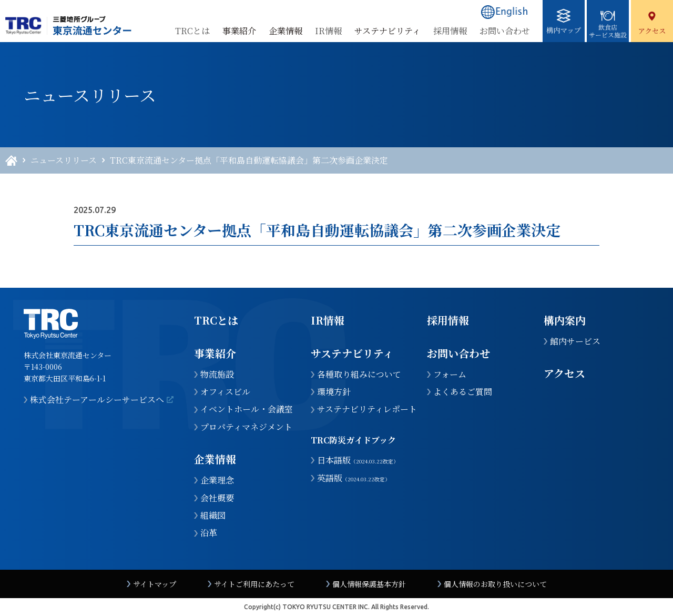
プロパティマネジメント (246, 427)
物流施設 (217, 375)
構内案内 (565, 320)
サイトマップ (155, 584)
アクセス (564, 373)
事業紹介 (215, 353)
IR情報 (328, 31)
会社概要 (217, 498)
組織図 (213, 516)
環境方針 (334, 392)
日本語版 (358, 460)
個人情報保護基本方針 (369, 584)
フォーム (450, 375)
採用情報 (450, 31)
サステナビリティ (352, 353)
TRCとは (192, 31)
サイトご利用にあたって (254, 584)
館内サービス (575, 341)
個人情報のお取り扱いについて (495, 584)
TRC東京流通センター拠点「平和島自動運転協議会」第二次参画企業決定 (249, 160)
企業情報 (215, 459)
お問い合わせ (505, 31)
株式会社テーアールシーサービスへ (97, 400)
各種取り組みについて (359, 375)
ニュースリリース (64, 160)
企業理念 (217, 480)
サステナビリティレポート (367, 409)
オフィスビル (225, 392)
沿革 (209, 533)
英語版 (354, 478)
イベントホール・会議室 (247, 409)
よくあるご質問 (463, 392)
